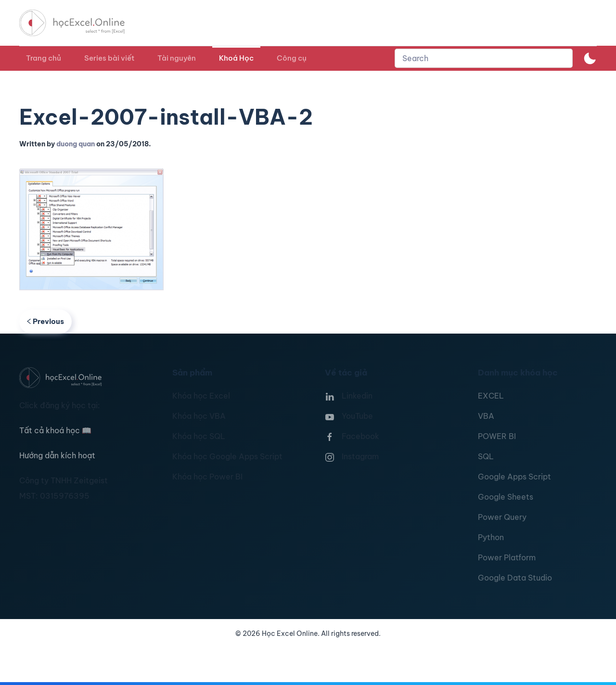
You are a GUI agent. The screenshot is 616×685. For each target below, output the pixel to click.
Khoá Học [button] (236, 58)
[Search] (484, 58)
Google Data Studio (515, 578)
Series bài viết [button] (109, 58)
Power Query (502, 517)
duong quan (76, 144)
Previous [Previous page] (45, 321)
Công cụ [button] (292, 58)
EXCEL (491, 396)
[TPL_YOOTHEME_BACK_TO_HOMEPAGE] (81, 23)
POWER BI (497, 436)
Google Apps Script (514, 477)
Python (491, 537)
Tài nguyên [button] (177, 58)
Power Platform (507, 557)
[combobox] (484, 58)
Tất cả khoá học (55, 430)
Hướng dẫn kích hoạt (57, 455)
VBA (486, 416)
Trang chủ (44, 58)
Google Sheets (506, 497)
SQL (486, 456)
